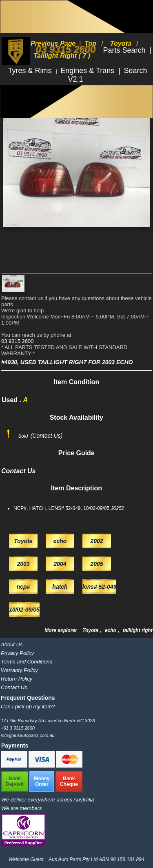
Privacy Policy (17, 653)
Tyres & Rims (31, 71)
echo (111, 630)
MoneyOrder (42, 781)
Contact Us (14, 687)
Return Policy (17, 679)
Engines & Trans (88, 71)
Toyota (91, 630)
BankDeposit (15, 781)
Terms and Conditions (27, 662)
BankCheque (69, 781)
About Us (12, 644)
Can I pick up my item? (28, 707)
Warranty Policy (19, 670)
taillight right (138, 630)
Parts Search (125, 50)
